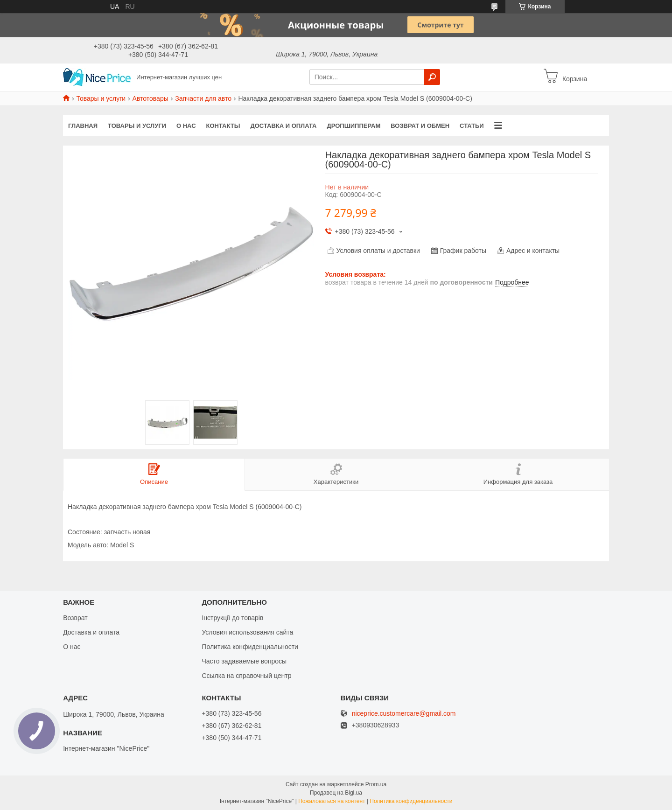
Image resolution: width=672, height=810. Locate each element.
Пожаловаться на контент (332, 801)
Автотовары (150, 98)
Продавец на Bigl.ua (336, 793)
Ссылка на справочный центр (246, 676)
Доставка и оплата (283, 126)
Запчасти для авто (203, 98)
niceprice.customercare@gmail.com (404, 714)
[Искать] (432, 77)
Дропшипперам (354, 126)
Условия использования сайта (247, 632)
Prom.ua (376, 784)
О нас (186, 126)
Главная (83, 126)
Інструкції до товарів (232, 618)
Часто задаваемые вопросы (244, 661)
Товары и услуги (101, 98)
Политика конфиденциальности (250, 647)
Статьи (472, 126)
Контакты (223, 126)
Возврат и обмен (420, 126)
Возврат (75, 618)
